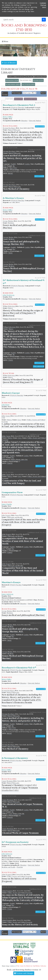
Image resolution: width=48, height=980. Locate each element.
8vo (14, 249)
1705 (4, 458)
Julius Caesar (6, 416)
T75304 (9, 909)
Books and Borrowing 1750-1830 (24, 28)
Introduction (12, 80)
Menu (5, 41)
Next (43, 93)
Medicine (11, 223)
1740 (5, 249)
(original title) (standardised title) (20, 788)
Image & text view (30, 99)
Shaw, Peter (13, 168)
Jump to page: (27, 93)
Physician (20, 867)
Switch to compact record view (16, 77)
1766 (4, 549)
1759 (5, 355)
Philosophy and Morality (15, 517)
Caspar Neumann (7, 781)
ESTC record (39, 176)
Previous (5, 94)
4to (14, 166)
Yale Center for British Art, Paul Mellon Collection (32, 966)
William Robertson (9, 306)
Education (24, 121)
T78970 (11, 360)
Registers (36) (26, 80)
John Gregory (6, 515)
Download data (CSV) (40, 77)
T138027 (10, 553)
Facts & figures (28, 84)
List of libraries (9, 63)
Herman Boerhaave (9, 128)
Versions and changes (24, 973)
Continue (43, 3)
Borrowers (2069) (13, 84)
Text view (9, 99)
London (27, 164)
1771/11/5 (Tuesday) (16, 585)
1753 (5, 166)
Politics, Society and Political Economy (19, 876)
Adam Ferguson (7, 875)
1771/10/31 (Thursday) (18, 108)
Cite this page (29, 77)
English (13, 164)
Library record (40, 126)
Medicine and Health (8, 867)
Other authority (39, 366)
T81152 (10, 253)
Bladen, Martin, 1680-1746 (19, 460)
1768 (4, 905)
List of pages (17, 93)
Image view (18, 99)
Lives (19, 420)
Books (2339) (38, 80)
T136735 (10, 463)
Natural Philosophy (14, 130)
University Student (35, 121)
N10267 (11, 174)
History (10, 308)
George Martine (8, 221)
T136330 (10, 818)
